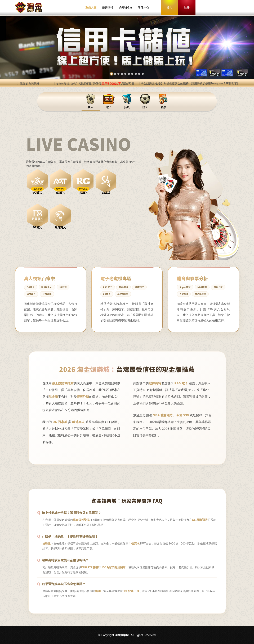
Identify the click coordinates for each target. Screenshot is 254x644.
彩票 (163, 101)
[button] (112, 74)
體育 (145, 101)
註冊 (187, 7)
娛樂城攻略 (126, 7)
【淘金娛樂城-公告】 (103, 84)
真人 (91, 101)
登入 (170, 7)
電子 (109, 101)
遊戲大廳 (91, 7)
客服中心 (144, 7)
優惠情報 (108, 7)
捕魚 (127, 101)
